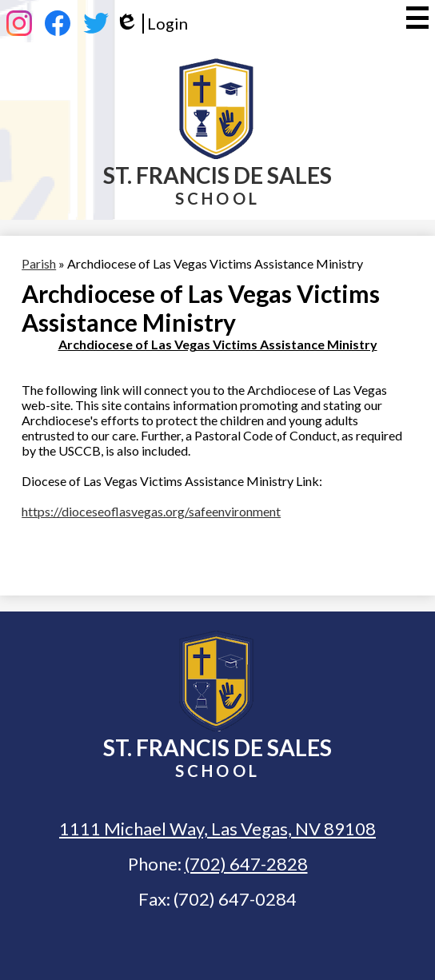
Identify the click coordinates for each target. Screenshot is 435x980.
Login (152, 24)
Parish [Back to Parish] (39, 263)
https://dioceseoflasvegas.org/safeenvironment (151, 511)
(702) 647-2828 (246, 864)
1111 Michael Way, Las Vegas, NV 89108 (217, 829)
